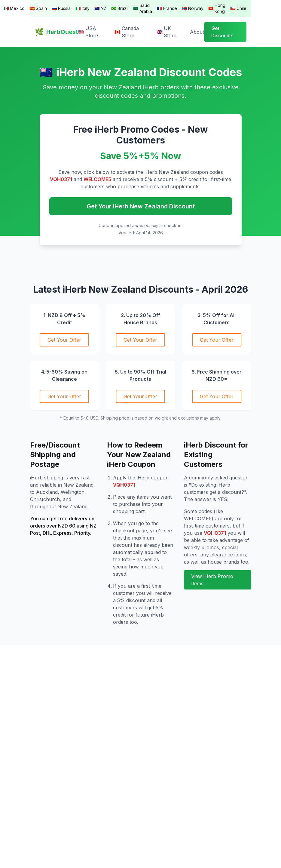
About (197, 32)
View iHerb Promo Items (212, 580)
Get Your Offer (64, 340)
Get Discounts (222, 32)
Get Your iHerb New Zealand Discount (141, 206)
